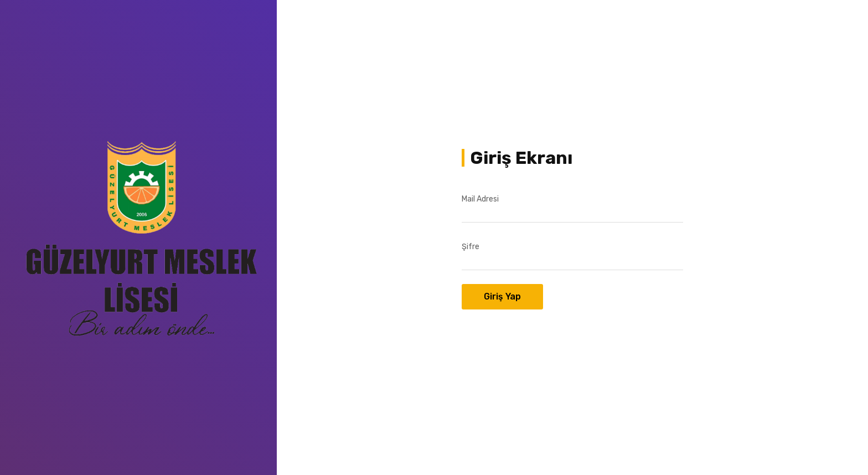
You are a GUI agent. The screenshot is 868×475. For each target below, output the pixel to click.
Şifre (471, 247)
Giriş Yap (502, 296)
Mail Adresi (480, 199)
